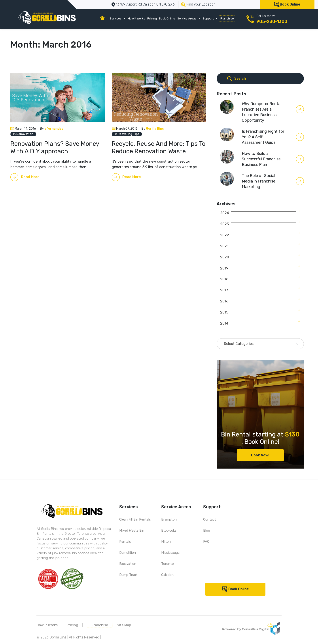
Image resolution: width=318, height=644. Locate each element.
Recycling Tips (128, 134)
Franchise (227, 18)
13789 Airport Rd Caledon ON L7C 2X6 (145, 4)
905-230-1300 (272, 21)
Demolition (128, 553)
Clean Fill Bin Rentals (135, 519)
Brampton (169, 519)
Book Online (290, 4)
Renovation (25, 134)
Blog (207, 531)
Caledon (167, 575)
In (23, 134)
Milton (166, 542)
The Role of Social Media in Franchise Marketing (259, 181)
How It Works (136, 18)
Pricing (152, 18)
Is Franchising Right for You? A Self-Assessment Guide (263, 137)
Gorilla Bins (155, 129)
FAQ (206, 542)
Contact (210, 519)
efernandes (54, 129)
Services (118, 18)
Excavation (128, 564)
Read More (30, 177)
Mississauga (170, 553)
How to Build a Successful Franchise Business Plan (261, 159)
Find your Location (201, 4)
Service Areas (189, 18)
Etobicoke (169, 531)
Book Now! (260, 455)
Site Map (124, 625)
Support (210, 18)
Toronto (168, 564)
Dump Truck (128, 575)
